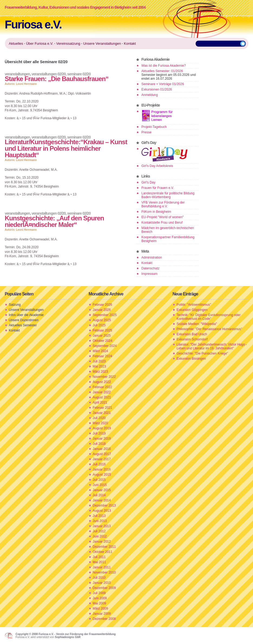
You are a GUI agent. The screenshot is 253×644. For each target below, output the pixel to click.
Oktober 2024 (103, 341)
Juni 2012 (100, 536)
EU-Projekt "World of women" (163, 217)
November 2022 (104, 377)
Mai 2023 (99, 366)
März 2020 (101, 423)
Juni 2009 (100, 598)
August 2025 (102, 320)
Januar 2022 (102, 392)
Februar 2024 (103, 356)
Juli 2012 (99, 531)
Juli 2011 (99, 557)
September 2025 (105, 315)
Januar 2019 (102, 439)
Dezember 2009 (104, 588)
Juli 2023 (99, 361)
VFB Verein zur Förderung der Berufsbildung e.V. (163, 204)
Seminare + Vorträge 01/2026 (163, 84)
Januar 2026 (102, 310)
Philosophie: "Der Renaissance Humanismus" (210, 329)
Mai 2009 (99, 603)
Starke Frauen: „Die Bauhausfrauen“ (57, 79)
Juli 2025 (99, 325)
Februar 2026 (103, 305)
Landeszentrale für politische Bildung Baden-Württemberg (168, 195)
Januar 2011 (102, 567)
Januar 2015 (102, 490)
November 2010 (104, 572)
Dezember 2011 (104, 547)
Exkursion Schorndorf (192, 339)
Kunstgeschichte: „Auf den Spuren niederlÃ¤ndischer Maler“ (55, 221)
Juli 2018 (99, 444)
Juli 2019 (99, 433)
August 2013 (102, 511)
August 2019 (102, 428)
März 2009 (101, 608)
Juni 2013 (100, 521)
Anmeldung (150, 95)
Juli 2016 (99, 464)
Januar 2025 (102, 336)
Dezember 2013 (104, 505)
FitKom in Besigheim (156, 212)
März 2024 (101, 351)
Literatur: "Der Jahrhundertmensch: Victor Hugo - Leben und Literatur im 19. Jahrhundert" (212, 346)
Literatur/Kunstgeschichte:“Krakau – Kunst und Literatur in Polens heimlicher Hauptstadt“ (66, 148)
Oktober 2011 (103, 552)
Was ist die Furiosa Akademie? (164, 66)
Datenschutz (151, 268)
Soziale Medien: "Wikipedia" (197, 324)
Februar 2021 (103, 408)
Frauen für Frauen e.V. (158, 188)
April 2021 (100, 402)
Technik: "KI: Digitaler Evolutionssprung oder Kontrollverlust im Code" (209, 317)
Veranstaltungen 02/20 (48, 74)
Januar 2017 (102, 459)
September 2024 (105, 346)
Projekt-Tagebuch (154, 127)
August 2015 (102, 475)
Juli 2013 (99, 516)
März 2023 (101, 372)
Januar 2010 (102, 583)
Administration (152, 257)
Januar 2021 (102, 413)
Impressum (149, 274)
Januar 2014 (102, 500)
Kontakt (147, 263)
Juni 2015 (100, 485)
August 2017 (102, 454)
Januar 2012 (102, 542)
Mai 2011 (99, 562)
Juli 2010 (99, 578)
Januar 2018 (102, 449)
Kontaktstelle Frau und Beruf (162, 223)
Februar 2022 (103, 387)
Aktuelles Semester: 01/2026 (162, 71)
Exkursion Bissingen (191, 359)
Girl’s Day (149, 182)
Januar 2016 (102, 469)
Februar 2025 (103, 330)
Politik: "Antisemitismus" (194, 305)
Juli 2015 (99, 480)
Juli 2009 (99, 593)
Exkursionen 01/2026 (157, 89)
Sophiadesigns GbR (68, 637)
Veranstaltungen (17, 74)
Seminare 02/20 (79, 74)
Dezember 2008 (104, 619)
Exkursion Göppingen (192, 310)
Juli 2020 (99, 418)
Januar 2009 (102, 614)
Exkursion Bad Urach (192, 334)
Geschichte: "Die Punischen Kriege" (203, 353)
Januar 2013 (102, 526)
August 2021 (102, 397)
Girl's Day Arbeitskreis (157, 166)
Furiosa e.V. (33, 25)
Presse (147, 132)
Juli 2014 (99, 495)
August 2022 (102, 382)
